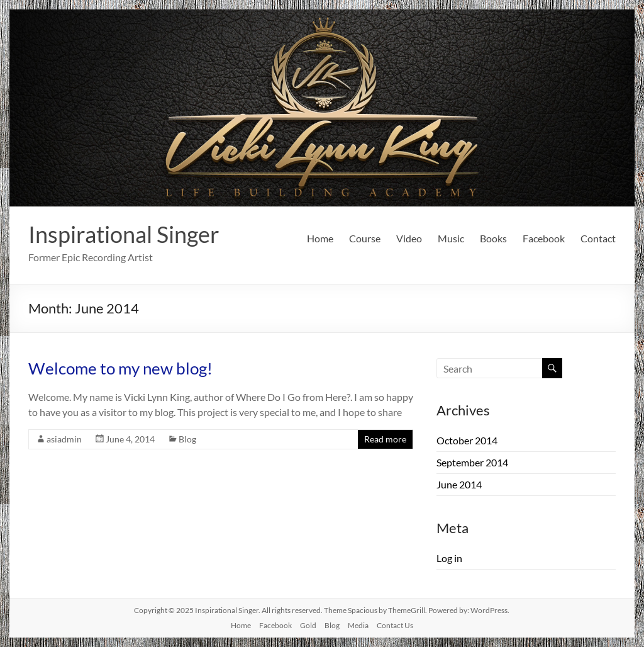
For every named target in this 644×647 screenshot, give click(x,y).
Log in (449, 558)
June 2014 (459, 484)
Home (320, 238)
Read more (385, 439)
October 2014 (467, 440)
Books (493, 238)
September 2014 (472, 462)
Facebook (544, 238)
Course (365, 238)
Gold (308, 625)
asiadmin (64, 439)
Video (409, 238)
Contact (598, 238)
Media (358, 625)
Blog (187, 439)
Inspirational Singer (124, 234)
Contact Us (395, 625)
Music (451, 238)
